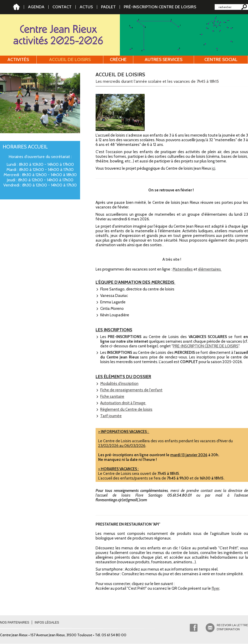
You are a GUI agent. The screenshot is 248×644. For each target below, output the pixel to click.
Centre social (221, 59)
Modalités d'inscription (119, 384)
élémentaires (210, 269)
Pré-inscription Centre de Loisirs (160, 7)
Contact (62, 7)
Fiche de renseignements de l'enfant (131, 390)
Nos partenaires (15, 623)
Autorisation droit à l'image (123, 403)
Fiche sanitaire (112, 396)
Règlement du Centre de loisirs (126, 409)
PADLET (108, 7)
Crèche (118, 59)
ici (214, 168)
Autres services (164, 59)
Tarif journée (111, 416)
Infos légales (47, 623)
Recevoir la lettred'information (232, 627)
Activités (18, 59)
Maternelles (183, 269)
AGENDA (36, 7)
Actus (86, 7)
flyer (215, 588)
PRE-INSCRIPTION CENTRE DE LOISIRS (206, 346)
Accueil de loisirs (70, 59)
